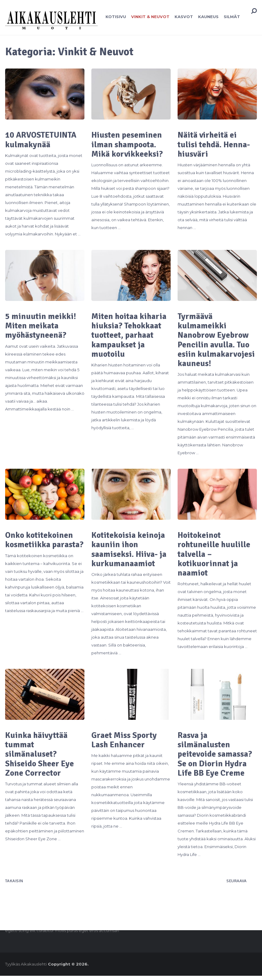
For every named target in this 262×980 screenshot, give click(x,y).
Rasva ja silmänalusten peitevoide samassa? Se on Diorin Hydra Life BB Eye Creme (216, 758)
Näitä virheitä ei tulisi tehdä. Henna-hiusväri (215, 145)
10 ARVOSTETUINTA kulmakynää (43, 140)
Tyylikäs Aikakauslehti (26, 968)
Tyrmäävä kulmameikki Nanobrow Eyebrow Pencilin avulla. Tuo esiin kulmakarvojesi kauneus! (217, 341)
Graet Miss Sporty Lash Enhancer (125, 743)
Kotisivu (115, 17)
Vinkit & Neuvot (149, 17)
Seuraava (237, 885)
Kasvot (182, 17)
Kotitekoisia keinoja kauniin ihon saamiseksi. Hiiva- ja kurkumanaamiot (130, 552)
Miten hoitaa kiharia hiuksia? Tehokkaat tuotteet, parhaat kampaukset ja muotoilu (130, 337)
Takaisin (14, 885)
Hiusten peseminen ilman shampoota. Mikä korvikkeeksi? (127, 145)
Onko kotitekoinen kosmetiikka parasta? (40, 547)
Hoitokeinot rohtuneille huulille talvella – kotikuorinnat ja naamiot (214, 557)
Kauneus (207, 17)
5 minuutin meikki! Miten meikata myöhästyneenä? (41, 327)
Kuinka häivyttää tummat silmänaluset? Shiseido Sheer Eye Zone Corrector (40, 758)
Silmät (230, 17)
